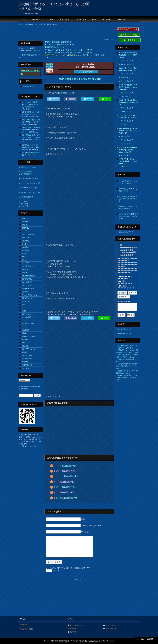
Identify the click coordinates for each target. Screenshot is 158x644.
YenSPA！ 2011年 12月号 (30, 192)
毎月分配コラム (38, 19)
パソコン (25, 231)
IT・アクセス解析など (29, 324)
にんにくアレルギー (29, 234)
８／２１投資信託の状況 (65, 487)
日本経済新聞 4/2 (26, 174)
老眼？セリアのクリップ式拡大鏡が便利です (128, 208)
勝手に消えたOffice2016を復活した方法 (128, 190)
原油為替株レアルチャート (128, 232)
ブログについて (27, 355)
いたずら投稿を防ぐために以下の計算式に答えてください (70, 568)
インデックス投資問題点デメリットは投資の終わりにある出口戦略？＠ (31, 104)
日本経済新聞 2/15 (27, 197)
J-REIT (24, 327)
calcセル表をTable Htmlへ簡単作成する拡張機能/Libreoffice (128, 150)
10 (125, 164)
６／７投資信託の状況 (64, 482)
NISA (94, 19)
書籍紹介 (25, 333)
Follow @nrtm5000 (26, 629)
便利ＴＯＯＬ (130, 40)
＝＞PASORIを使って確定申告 (30, 50)
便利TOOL (25, 228)
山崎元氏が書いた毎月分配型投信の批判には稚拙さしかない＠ (31, 130)
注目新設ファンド (28, 298)
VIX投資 (24, 343)
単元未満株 (25, 330)
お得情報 (25, 292)
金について (25, 368)
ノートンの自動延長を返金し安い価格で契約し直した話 (128, 199)
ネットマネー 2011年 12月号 (30, 183)
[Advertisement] (65, 33)
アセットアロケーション (30, 295)
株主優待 (25, 340)
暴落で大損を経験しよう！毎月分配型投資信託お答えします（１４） (127, 378)
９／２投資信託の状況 (64, 492)
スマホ (24, 254)
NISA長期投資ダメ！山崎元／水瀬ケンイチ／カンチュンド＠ (31, 114)
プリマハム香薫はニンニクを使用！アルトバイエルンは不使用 (128, 87)
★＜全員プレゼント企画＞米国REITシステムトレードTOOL (69, 50)
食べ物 (24, 244)
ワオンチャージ (128, 334)
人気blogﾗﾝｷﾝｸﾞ (122, 19)
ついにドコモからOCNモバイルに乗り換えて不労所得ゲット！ (128, 216)
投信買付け (25, 241)
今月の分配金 (26, 314)
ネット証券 (106, 19)
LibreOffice (25, 247)
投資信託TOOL (27, 279)
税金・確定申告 (27, 282)
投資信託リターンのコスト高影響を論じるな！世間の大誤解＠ (31, 147)
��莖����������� (126, 287)
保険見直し (25, 352)
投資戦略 (25, 273)
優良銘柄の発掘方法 (29, 276)
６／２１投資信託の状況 (65, 471)
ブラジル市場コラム (29, 317)
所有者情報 (24, 625)
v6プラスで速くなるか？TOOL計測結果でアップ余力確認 (128, 161)
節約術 (24, 311)
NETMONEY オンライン (29, 188)
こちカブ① (24, 204)
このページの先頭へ (148, 639)
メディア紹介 (26, 301)
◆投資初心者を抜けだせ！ (55, 47)
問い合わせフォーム (29, 446)
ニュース (25, 320)
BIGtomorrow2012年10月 (29, 179)
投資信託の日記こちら (128, 29)
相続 (23, 257)
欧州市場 (25, 362)
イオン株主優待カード (124, 329)
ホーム (24, 19)
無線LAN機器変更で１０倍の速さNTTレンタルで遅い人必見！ (31, 122)
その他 (24, 260)
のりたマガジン (65, 19)
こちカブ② (24, 206)
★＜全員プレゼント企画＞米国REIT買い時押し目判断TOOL (69, 52)
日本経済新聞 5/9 (26, 172)
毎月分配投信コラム (29, 266)
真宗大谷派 (25, 250)
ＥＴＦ (24, 308)
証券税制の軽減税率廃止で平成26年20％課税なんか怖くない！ (127, 366)
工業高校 (25, 222)
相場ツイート (26, 238)
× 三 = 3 (52, 571)
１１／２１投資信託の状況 (66, 498)
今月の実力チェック (29, 349)
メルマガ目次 (81, 19)
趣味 (23, 304)
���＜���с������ (125, 282)
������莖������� (125, 277)
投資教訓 (25, 269)
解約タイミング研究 (29, 336)
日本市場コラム (27, 359)
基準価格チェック (66, 93)
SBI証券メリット (28, 87)
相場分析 (25, 225)
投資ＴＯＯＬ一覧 (129, 35)
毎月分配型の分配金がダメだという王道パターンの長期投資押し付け (31, 137)
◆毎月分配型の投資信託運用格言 (58, 42)
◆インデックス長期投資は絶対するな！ (61, 44)
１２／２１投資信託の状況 (66, 476)
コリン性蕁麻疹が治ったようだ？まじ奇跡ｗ (128, 182)
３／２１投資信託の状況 (65, 466)
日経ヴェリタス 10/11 (28, 167)
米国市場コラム (27, 365)
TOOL (51, 19)
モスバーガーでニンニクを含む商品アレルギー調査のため (128, 55)
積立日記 (25, 346)
